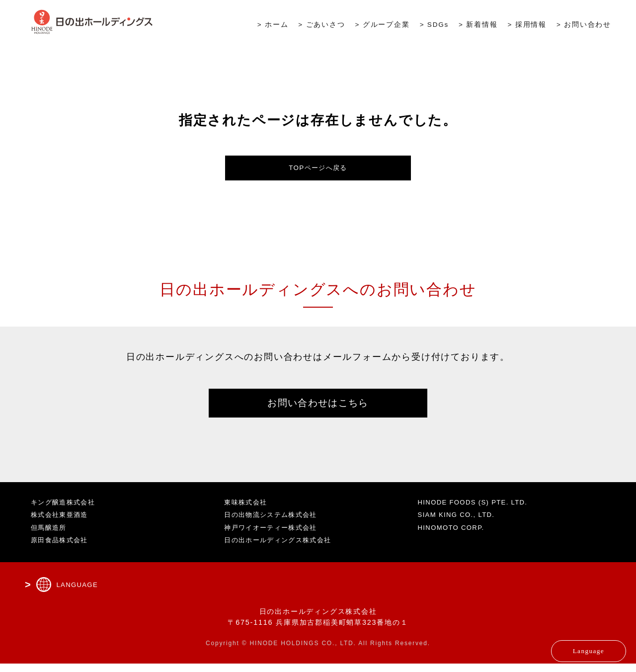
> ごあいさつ (321, 26)
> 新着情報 (478, 26)
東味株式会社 (248, 510)
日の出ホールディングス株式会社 (283, 548)
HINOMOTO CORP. (456, 535)
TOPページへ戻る (318, 169)
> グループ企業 (383, 26)
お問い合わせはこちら (318, 409)
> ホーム (273, 26)
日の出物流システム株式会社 (275, 523)
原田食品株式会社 (62, 548)
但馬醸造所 (50, 535)
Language (565, 645)
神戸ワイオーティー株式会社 (275, 535)
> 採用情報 (527, 26)
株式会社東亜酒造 (62, 523)
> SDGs (434, 26)
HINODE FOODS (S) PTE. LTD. (480, 510)
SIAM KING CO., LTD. (462, 523)
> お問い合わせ (584, 26)
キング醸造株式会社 (66, 510)
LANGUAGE (79, 592)
